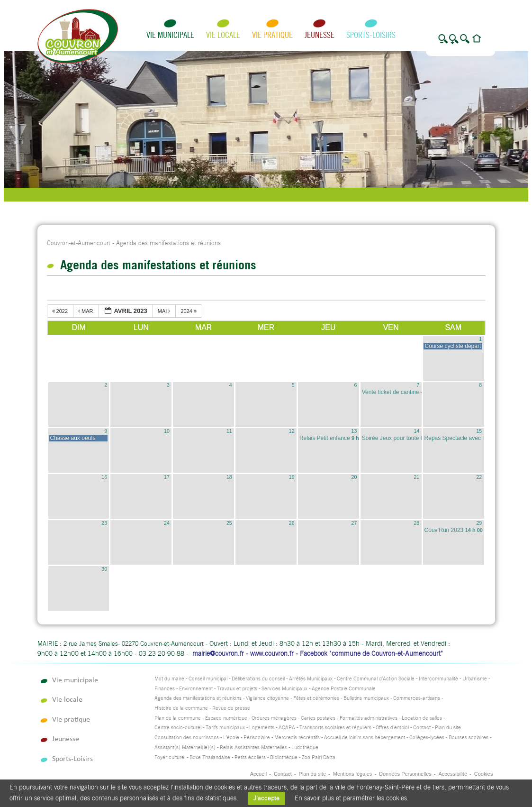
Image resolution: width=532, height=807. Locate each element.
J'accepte (266, 798)
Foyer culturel (170, 757)
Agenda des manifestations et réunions (198, 698)
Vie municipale (170, 35)
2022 (61, 311)
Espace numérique (226, 718)
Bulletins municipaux (366, 698)
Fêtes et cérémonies (316, 698)
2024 (189, 311)
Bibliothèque (284, 757)
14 (416, 431)
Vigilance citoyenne (267, 698)
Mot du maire (169, 679)
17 (167, 477)
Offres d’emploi (392, 728)
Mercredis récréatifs (297, 738)
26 (292, 523)
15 (479, 431)
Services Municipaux (284, 689)
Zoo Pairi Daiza (319, 757)
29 (479, 523)
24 (167, 523)
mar (86, 311)
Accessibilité (453, 774)
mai (165, 311)
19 (292, 477)
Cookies (484, 774)
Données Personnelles (405, 774)
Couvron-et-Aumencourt (79, 243)
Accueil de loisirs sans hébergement (365, 738)
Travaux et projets (237, 689)
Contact (422, 728)
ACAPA (287, 728)
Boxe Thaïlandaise (210, 757)
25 (229, 523)
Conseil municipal (208, 679)
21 (416, 477)
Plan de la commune (178, 718)
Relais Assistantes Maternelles (253, 747)
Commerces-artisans (417, 698)
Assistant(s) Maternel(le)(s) (185, 747)
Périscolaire (257, 738)
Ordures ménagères (274, 718)
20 (354, 477)
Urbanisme (475, 679)
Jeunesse (320, 35)
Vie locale (223, 35)
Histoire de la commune (181, 708)
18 (229, 477)
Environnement (196, 689)
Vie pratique (272, 35)
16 (104, 477)
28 (416, 523)
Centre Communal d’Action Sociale (376, 679)
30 (104, 569)
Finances (165, 689)
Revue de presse (231, 708)
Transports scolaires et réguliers (335, 728)
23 (104, 523)
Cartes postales (318, 718)
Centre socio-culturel (178, 728)
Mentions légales (353, 774)
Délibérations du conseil (258, 679)
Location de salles (422, 718)
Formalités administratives (369, 718)
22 (479, 477)
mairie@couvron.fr (218, 653)
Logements (262, 728)
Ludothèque (305, 747)
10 (167, 431)
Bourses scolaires (469, 738)
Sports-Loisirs (371, 35)
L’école (231, 738)
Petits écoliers (250, 757)
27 (354, 523)
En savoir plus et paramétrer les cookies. (352, 798)
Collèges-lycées (427, 738)
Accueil (258, 774)
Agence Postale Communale (344, 689)
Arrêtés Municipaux (311, 679)
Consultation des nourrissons (187, 738)
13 (354, 431)
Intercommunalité (438, 679)
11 (229, 431)
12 (292, 431)
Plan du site (448, 728)
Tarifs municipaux (225, 728)
